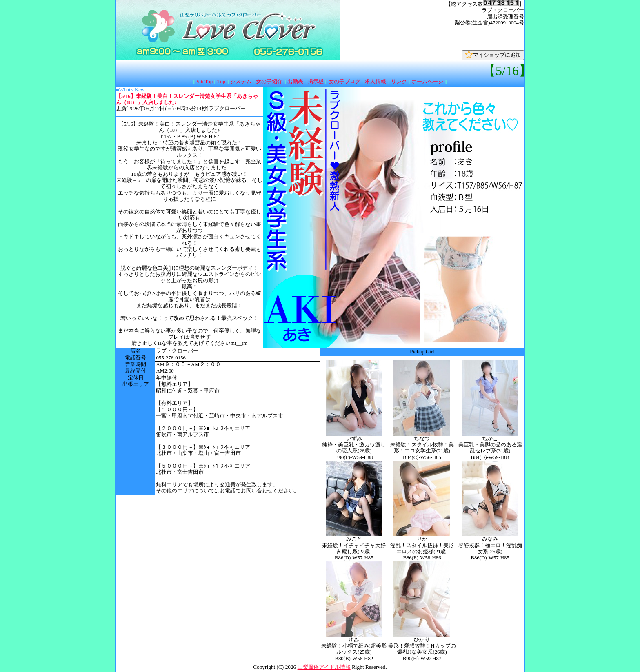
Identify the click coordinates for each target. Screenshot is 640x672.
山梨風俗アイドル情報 (324, 667)
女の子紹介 (269, 82)
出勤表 (295, 82)
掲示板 (316, 82)
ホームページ (427, 82)
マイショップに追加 (493, 55)
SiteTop (205, 82)
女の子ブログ (344, 82)
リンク (399, 82)
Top (221, 82)
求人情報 (376, 82)
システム (241, 82)
